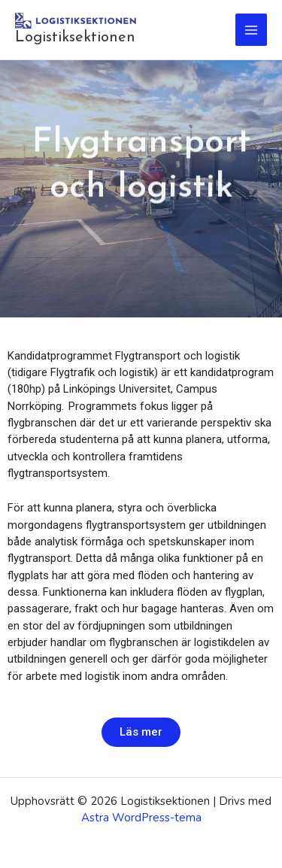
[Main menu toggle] (252, 30)
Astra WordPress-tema (141, 818)
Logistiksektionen (75, 38)
